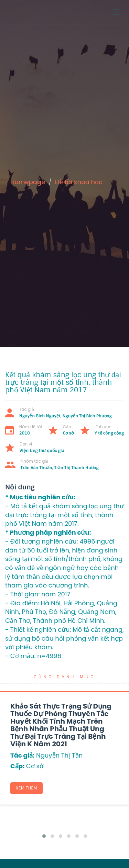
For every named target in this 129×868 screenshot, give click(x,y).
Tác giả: (22, 755)
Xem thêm (26, 788)
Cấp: (17, 766)
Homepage (28, 182)
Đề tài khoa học (79, 182)
